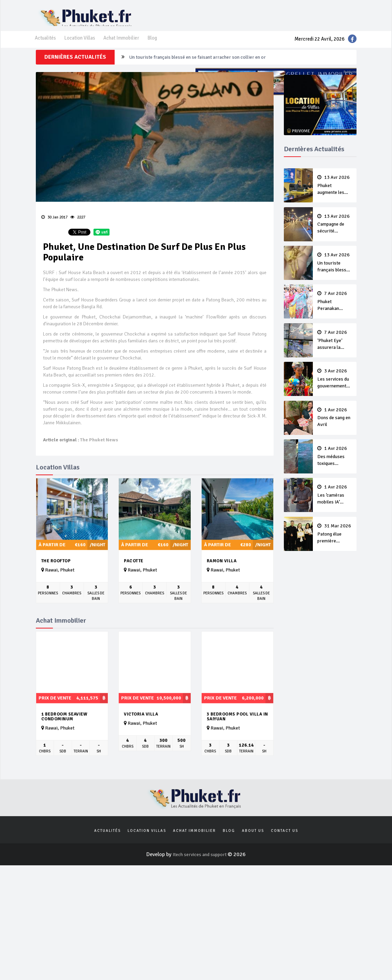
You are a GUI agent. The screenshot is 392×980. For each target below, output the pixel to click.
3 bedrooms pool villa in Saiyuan (237, 730)
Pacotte (134, 575)
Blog (162, 45)
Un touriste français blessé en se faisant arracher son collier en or (335, 274)
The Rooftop (56, 575)
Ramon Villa (222, 575)
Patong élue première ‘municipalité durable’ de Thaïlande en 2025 (335, 542)
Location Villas (84, 45)
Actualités (47, 45)
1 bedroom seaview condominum (64, 730)
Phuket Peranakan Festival (335, 312)
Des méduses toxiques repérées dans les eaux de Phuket (335, 465)
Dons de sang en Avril (335, 427)
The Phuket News (99, 455)
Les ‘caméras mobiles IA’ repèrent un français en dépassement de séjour (335, 503)
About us (253, 845)
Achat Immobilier (129, 45)
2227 (77, 228)
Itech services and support (200, 870)
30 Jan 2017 (54, 228)
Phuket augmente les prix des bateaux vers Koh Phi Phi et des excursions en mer (335, 198)
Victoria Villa (141, 728)
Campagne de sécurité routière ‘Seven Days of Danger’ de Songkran (208, 69)
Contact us (285, 845)
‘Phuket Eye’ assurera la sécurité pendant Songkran (335, 351)
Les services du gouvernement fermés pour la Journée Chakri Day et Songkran (335, 389)
